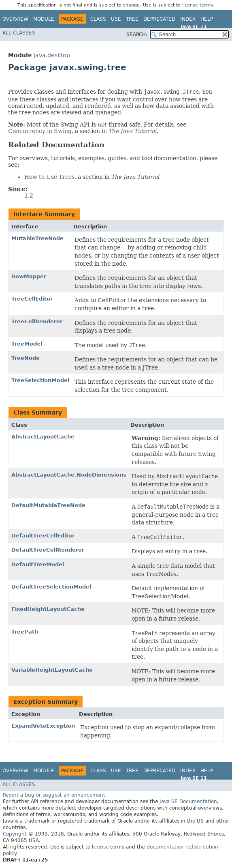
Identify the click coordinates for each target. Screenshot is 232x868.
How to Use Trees (49, 177)
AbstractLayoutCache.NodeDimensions (69, 475)
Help (207, 19)
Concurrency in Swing (40, 131)
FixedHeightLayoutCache (48, 609)
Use (116, 19)
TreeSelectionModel (40, 380)
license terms (198, 5)
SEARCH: (137, 34)
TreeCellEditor (32, 299)
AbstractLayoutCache (43, 437)
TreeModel (27, 344)
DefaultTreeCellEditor (43, 536)
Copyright (15, 834)
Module (44, 19)
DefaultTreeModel (38, 564)
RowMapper (29, 276)
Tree (132, 19)
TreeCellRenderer (37, 321)
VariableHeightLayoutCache (52, 670)
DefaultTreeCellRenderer (48, 550)
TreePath (25, 632)
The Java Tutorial (133, 131)
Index (188, 19)
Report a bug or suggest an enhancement (54, 795)
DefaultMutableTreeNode (48, 505)
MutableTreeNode (37, 238)
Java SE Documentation (188, 801)
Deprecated (159, 19)
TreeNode (26, 358)
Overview (15, 19)
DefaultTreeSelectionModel (51, 587)
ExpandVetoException (43, 726)
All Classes (19, 33)
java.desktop (52, 55)
